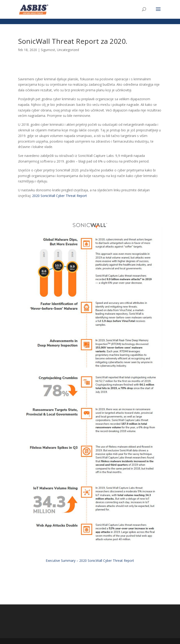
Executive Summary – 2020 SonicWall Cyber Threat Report (90, 561)
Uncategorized (68, 50)
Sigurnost (48, 50)
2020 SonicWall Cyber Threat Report (60, 196)
